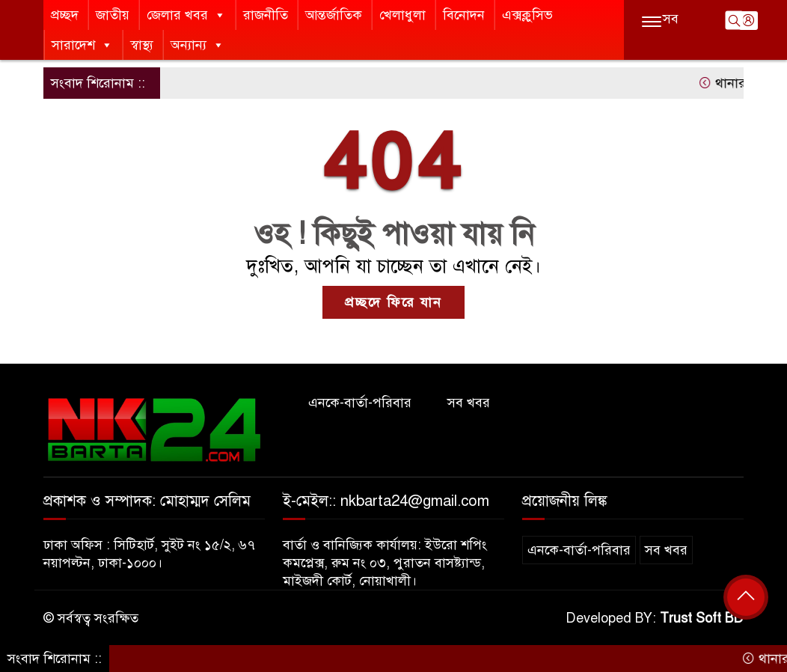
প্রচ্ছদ (65, 15)
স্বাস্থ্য (142, 45)
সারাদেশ (82, 45)
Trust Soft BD (702, 618)
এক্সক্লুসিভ (527, 15)
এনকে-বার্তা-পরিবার (360, 403)
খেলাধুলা (402, 15)
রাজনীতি (266, 15)
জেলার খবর (186, 15)
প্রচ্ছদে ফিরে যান (393, 302)
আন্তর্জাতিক (334, 15)
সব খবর (469, 403)
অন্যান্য (197, 45)
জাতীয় (113, 15)
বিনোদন (464, 15)
